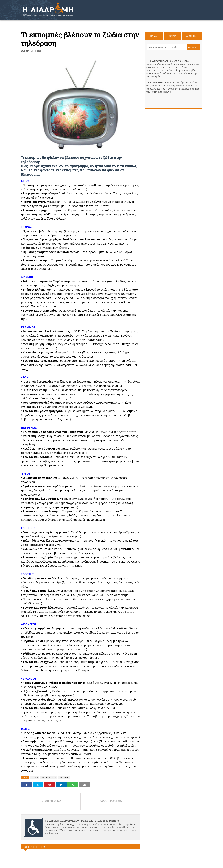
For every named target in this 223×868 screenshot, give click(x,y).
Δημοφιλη (192, 36)
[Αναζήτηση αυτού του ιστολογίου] (167, 47)
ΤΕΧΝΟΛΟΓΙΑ (49, 777)
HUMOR (64, 777)
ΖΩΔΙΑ (35, 777)
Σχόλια (173, 36)
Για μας (154, 36)
